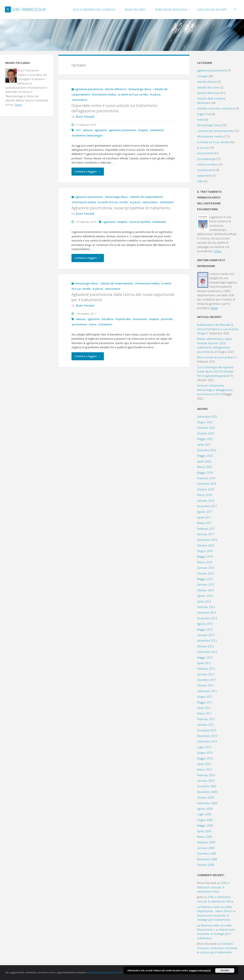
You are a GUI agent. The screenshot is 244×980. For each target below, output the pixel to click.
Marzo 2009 (204, 837)
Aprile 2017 (204, 517)
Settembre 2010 (207, 741)
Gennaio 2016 (206, 568)
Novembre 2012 (207, 641)
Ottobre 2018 (205, 489)
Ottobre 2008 (205, 865)
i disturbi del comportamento (146, 197)
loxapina (143, 130)
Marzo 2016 (204, 562)
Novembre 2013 (207, 618)
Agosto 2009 (205, 809)
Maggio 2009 (205, 825)
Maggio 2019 (205, 473)
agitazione (101, 130)
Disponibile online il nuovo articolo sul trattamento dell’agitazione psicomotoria (114, 108)
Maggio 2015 (205, 579)
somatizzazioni (206, 170)
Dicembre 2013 (207, 613)
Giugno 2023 (205, 422)
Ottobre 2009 (205, 797)
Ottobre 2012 (205, 646)
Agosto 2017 (205, 512)
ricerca (93, 324)
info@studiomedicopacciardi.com (105, 972)
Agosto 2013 (205, 624)
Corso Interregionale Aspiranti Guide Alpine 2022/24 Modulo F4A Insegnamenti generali (215, 372)
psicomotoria (79, 324)
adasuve (88, 130)
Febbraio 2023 (206, 428)
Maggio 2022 (205, 439)
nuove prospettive (140, 222)
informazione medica (104, 95)
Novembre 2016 (207, 540)
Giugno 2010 (205, 753)
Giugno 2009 (205, 820)
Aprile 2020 (204, 461)
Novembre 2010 (207, 736)
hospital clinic (123, 319)
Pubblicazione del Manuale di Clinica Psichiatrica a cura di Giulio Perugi (218, 329)
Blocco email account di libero (216, 357)
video (200, 181)
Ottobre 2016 (205, 545)
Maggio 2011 (205, 702)
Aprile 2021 (204, 445)
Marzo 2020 (204, 467)
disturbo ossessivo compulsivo (216, 108)
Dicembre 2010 (207, 730)
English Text (204, 114)
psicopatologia (206, 159)
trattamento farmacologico (87, 136)
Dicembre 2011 (207, 680)
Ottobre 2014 (205, 590)
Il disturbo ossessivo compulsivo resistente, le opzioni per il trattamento (217, 948)
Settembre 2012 (207, 652)
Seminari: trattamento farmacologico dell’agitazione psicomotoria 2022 (215, 390)
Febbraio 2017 (206, 529)
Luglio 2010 (204, 747)
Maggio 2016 (205, 557)
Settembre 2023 (207, 417)
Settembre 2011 (207, 691)
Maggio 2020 (205, 456)
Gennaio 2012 (206, 674)
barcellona (108, 319)
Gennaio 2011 (206, 725)
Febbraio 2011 (206, 719)
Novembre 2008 (207, 859)
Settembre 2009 (207, 803)
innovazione (140, 319)
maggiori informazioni (200, 970)
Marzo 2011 (204, 713)
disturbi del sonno (208, 87)
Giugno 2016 (205, 551)
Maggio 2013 (205, 630)
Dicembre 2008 (207, 854)
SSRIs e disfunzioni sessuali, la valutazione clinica (213, 887)
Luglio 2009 (204, 814)
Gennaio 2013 (206, 635)
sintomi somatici (207, 164)
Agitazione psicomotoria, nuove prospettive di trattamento (121, 208)
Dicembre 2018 (207, 484)
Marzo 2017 (204, 523)
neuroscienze (79, 100)
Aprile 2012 (204, 663)
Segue (18, 105)
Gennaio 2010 (206, 781)
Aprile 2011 (204, 708)
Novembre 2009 (207, 792)
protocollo (167, 319)
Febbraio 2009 (206, 842)
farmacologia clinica (140, 89)
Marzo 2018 (204, 495)
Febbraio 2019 (206, 478)
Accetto (225, 970)
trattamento (157, 130)
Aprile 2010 (204, 764)
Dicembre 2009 (207, 786)
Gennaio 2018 (206, 501)
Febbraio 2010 (206, 775)
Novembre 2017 (207, 506)
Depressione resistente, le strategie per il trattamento (216, 934)
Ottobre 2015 (205, 573)
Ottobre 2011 (205, 685)
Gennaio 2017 (206, 534)
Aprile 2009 (204, 831)
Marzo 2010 (204, 769)
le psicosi (155, 95)
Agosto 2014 (205, 596)
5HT (78, 130)
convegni (202, 76)
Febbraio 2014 (206, 607)
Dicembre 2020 (207, 450)
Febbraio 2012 (206, 669)
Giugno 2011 (205, 697)
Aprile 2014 (204, 602)
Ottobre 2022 (205, 433)
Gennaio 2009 (206, 848)
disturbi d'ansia (207, 82)
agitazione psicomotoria (89, 89)
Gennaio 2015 (206, 585)
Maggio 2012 (205, 658)
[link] (235, 10)
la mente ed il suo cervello (133, 95)
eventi (201, 120)
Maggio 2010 (205, 758)
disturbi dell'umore (116, 89)
